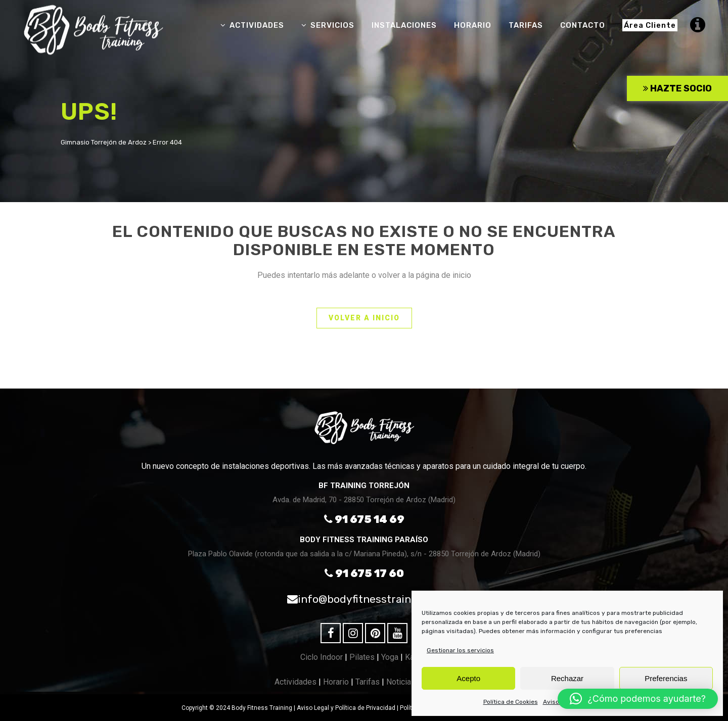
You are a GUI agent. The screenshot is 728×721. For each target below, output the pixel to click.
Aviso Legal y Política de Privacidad (346, 708)
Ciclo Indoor (322, 657)
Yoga (390, 657)
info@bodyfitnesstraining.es (364, 599)
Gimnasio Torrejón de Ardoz (104, 142)
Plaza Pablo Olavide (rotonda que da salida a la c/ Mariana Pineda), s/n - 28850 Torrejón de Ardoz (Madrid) (364, 554)
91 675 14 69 (364, 519)
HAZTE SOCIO (677, 88)
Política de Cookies (511, 702)
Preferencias (666, 678)
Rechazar (567, 678)
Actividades (295, 682)
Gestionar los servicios (460, 650)
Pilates (362, 657)
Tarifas (368, 682)
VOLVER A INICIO (364, 318)
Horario (336, 682)
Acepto (468, 678)
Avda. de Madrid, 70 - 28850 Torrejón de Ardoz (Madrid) (364, 500)
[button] (638, 699)
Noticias (401, 682)
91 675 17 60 (364, 573)
